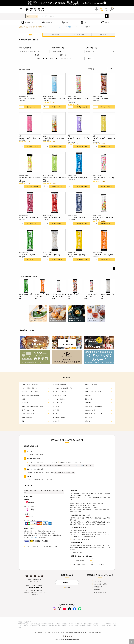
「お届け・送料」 (78, 465)
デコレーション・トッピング (53, 27)
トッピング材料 (67, 27)
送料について (40, 462)
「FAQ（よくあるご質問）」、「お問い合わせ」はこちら (87, 565)
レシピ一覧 (47, 632)
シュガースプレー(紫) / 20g (76, 217)
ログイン (30, 455)
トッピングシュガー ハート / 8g (103, 217)
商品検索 (40, 632)
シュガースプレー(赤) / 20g (52, 217)
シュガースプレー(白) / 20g (52, 255)
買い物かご (31, 462)
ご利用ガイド (97, 581)
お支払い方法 (49, 473)
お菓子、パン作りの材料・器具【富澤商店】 (30, 27)
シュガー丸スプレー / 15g (100, 98)
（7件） (29, 142)
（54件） (104, 181)
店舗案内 (92, 632)
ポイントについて (51, 462)
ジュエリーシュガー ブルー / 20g (54, 98)
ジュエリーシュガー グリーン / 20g (54, 179)
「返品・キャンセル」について (80, 539)
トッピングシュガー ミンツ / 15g (103, 178)
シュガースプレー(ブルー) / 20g (78, 178)
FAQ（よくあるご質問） (100, 584)
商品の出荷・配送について (35, 473)
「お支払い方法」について (50, 546)
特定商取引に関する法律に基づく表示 (77, 632)
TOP (35, 632)
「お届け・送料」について (32, 546)
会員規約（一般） (98, 587)
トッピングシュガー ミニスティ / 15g (30, 179)
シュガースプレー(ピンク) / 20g (28, 217)
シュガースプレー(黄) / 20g (76, 255)
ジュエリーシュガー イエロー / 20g (104, 139)
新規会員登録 (39, 455)
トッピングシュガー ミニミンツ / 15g (79, 100)
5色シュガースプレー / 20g (27, 98)
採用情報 (98, 632)
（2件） (79, 144)
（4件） (54, 142)
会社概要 (67, 587)
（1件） (103, 144)
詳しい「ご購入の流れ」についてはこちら (40, 480)
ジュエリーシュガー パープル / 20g (79, 139)
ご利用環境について (76, 552)
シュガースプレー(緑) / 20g (27, 255)
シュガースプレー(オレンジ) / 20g (103, 255)
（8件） (79, 104)
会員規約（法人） (98, 590)
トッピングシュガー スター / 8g (54, 138)
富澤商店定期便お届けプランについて (70, 462)
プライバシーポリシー (99, 592)
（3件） (54, 102)
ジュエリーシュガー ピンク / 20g (29, 138)
